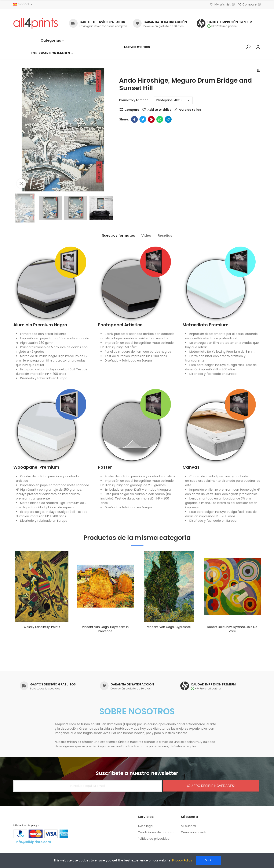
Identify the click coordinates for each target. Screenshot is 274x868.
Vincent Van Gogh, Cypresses (169, 627)
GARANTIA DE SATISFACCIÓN (165, 22)
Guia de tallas (190, 110)
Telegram (168, 119)
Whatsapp (160, 119)
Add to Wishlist (159, 110)
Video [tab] (146, 235)
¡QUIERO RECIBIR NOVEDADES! (211, 786)
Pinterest (151, 119)
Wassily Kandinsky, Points (42, 627)
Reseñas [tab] (165, 235)
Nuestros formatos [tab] (118, 235)
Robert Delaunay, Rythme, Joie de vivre (232, 629)
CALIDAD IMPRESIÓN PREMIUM (230, 22)
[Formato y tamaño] (173, 100)
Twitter (143, 119)
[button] (137, 47)
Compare (132, 110)
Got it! (209, 860)
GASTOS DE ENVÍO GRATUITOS (102, 22)
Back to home (259, 70)
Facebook (134, 119)
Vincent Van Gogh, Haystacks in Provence (105, 629)
